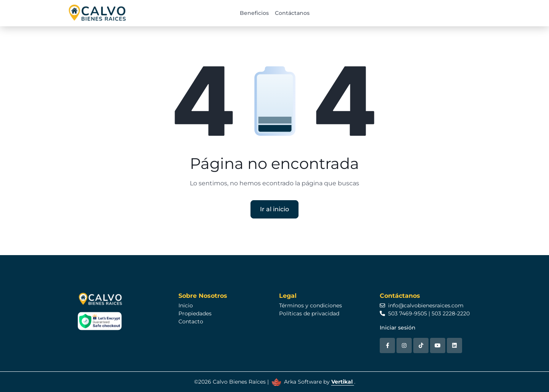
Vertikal (343, 382)
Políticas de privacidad (309, 313)
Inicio (186, 305)
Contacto (191, 321)
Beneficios (254, 13)
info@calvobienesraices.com (422, 305)
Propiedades (195, 313)
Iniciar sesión (398, 328)
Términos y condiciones (311, 305)
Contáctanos (292, 13)
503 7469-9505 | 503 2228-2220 (425, 313)
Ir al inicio (274, 209)
